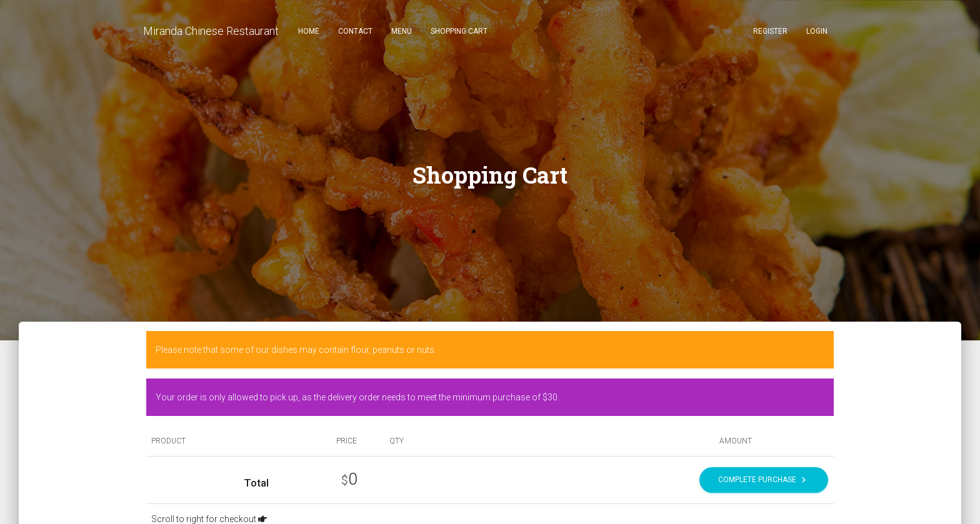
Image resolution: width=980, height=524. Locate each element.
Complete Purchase (764, 480)
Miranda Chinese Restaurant (211, 31)
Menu (402, 31)
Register (770, 31)
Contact (355, 31)
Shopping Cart (459, 31)
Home (309, 31)
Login (817, 31)
